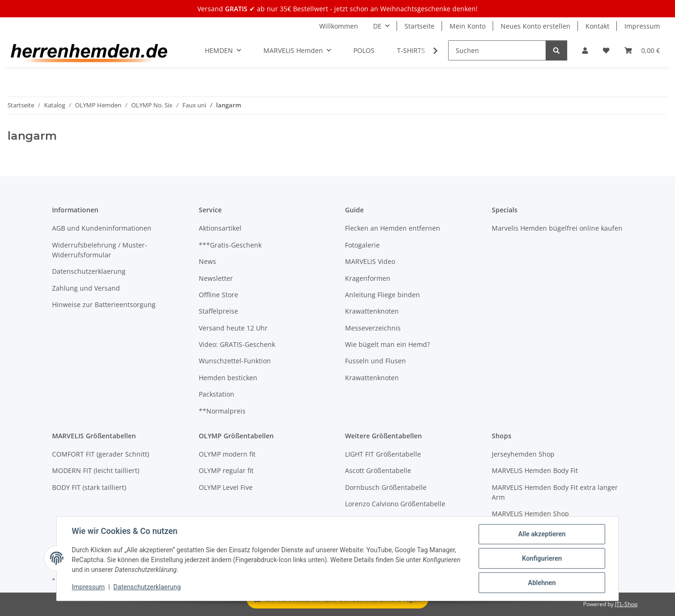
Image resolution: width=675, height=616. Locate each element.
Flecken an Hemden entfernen (393, 228)
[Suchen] (497, 50)
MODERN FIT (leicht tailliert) (96, 470)
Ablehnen (542, 583)
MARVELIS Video (370, 261)
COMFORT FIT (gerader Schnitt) (101, 454)
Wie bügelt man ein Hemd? (387, 344)
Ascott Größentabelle (378, 470)
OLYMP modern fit (227, 454)
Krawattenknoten (372, 311)
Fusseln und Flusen (375, 361)
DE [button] (377, 26)
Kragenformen (368, 278)
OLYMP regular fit (226, 470)
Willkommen (339, 26)
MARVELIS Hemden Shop (530, 514)
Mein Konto (468, 26)
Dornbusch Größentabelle (386, 487)
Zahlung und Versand (86, 288)
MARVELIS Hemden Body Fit (535, 470)
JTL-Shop (626, 604)
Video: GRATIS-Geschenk (237, 344)
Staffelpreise (218, 311)
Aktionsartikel (220, 228)
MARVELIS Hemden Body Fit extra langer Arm (555, 492)
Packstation (217, 394)
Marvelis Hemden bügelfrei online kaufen (557, 228)
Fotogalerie (362, 245)
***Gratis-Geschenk (230, 245)
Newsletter (216, 278)
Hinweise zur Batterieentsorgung (104, 304)
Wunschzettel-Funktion (235, 361)
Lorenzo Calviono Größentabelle (395, 504)
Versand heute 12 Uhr (233, 328)
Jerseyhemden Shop (523, 454)
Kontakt (597, 26)
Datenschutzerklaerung (147, 587)
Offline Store (218, 295)
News (207, 261)
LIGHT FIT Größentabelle (383, 454)
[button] (585, 50)
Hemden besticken (228, 378)
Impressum (88, 587)
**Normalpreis (222, 411)
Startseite (420, 26)
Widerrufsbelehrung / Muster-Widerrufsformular (100, 250)
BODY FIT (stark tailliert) (89, 487)
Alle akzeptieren (542, 534)
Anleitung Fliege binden (382, 295)
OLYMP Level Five (226, 487)
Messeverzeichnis (373, 328)
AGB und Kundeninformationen (102, 228)
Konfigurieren (542, 558)
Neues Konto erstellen (536, 26)
